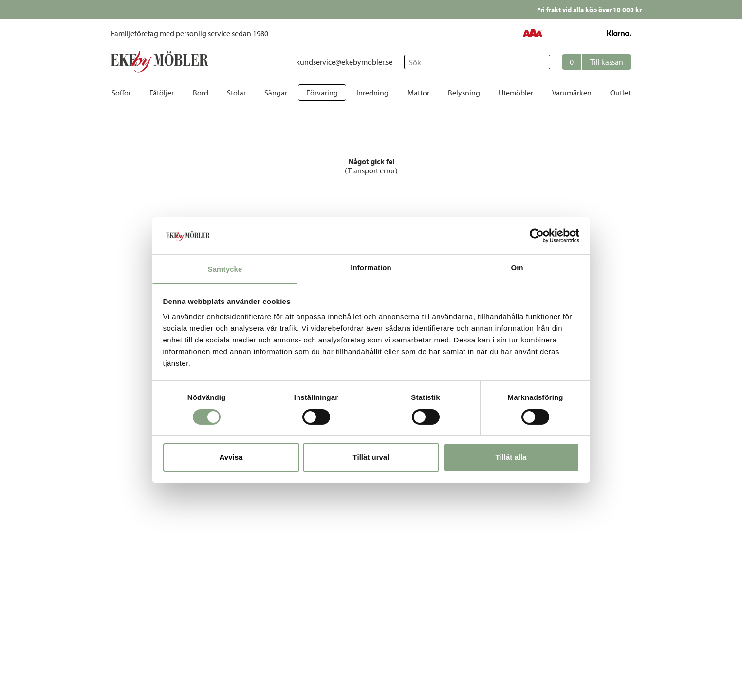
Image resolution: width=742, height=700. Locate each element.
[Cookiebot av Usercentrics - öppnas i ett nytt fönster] (537, 236)
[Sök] (477, 62)
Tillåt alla (511, 457)
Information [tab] (371, 268)
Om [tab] (517, 268)
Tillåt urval (371, 457)
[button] (596, 62)
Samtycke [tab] (225, 269)
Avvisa (231, 457)
